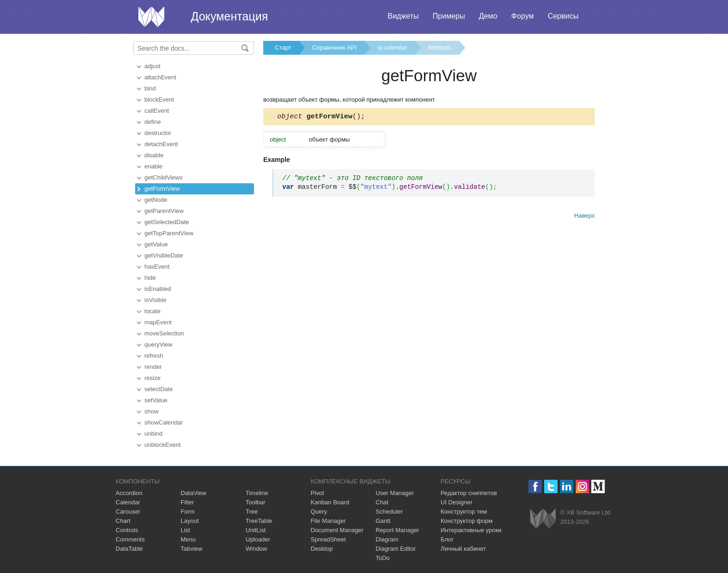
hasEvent (157, 267)
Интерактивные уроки (471, 530)
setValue (156, 400)
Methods (440, 48)
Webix (543, 518)
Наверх (585, 217)
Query (319, 512)
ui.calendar (392, 48)
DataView (193, 493)
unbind (153, 434)
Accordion (129, 493)
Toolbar (256, 502)
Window (256, 549)
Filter (187, 502)
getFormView (162, 189)
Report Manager (397, 530)
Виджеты (403, 16)
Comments (130, 539)
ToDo (383, 558)
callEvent (157, 111)
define (153, 122)
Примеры (449, 16)
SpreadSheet (328, 539)
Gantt (383, 521)
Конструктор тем (464, 512)
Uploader (258, 539)
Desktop (322, 549)
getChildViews (163, 177)
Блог (447, 539)
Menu (188, 539)
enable (153, 166)
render (153, 367)
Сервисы (563, 16)
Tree (252, 512)
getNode (156, 200)
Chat (382, 502)
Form (188, 512)
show (151, 411)
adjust (153, 66)
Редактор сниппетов (469, 493)
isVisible (155, 300)
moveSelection (164, 333)
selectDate (159, 389)
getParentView (164, 211)
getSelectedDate (167, 222)
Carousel (128, 512)
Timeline (257, 493)
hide (150, 278)
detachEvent (161, 144)
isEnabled (158, 289)
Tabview (192, 549)
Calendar (128, 502)
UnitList (256, 530)
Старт (283, 48)
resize (153, 378)
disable (154, 155)
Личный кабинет (463, 549)
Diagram (387, 539)
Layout (190, 521)
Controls (127, 530)
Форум (523, 16)
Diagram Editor (396, 549)
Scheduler (389, 512)
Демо (488, 16)
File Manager (328, 521)
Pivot (317, 493)
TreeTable (259, 521)
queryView (158, 344)
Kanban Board (330, 502)
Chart (123, 521)
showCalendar (164, 422)
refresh (154, 356)
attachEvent (160, 77)
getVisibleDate (164, 255)
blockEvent (159, 100)
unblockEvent (162, 445)
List (185, 530)
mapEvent (158, 322)
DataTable (129, 549)
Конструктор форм (467, 521)
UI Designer (457, 502)
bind (150, 88)
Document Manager (337, 530)
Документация (229, 16)
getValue (156, 244)
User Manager (395, 493)
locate (153, 311)
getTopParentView (169, 233)
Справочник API (334, 48)
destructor (158, 133)
